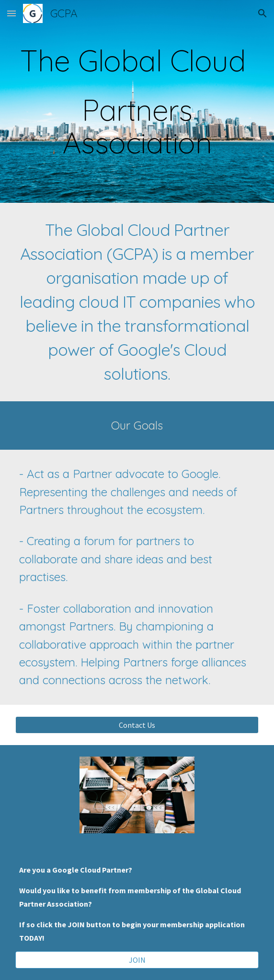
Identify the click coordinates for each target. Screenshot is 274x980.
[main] (137, 101)
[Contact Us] (137, 725)
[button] (11, 13)
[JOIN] (137, 960)
